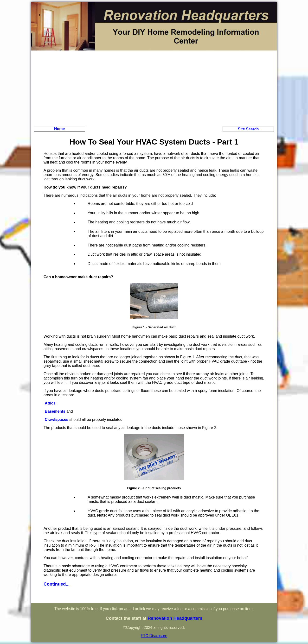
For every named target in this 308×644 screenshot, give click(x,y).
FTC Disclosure (154, 636)
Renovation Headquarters (175, 618)
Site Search (248, 129)
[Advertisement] (154, 88)
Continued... (57, 584)
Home (59, 129)
